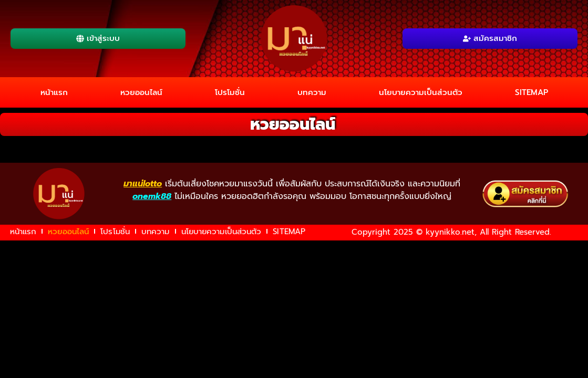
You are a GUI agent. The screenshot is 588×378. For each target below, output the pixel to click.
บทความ (312, 92)
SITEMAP (532, 92)
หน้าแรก (54, 92)
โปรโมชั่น (230, 92)
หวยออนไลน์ (141, 92)
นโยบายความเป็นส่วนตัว (421, 92)
